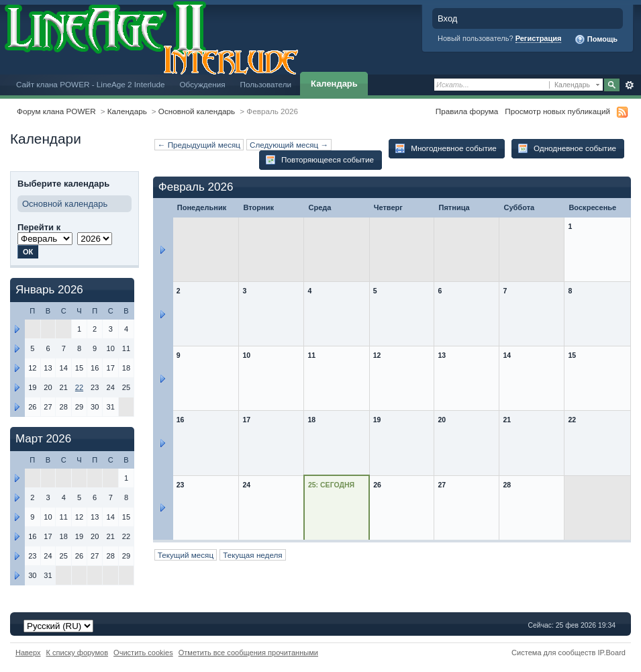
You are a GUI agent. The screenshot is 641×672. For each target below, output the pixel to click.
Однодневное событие (567, 148)
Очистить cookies (143, 653)
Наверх (28, 653)
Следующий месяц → (289, 145)
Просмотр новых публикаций (557, 111)
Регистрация (539, 38)
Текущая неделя (253, 555)
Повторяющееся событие (319, 160)
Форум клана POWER (56, 111)
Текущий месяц (186, 555)
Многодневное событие (446, 148)
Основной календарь (197, 111)
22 (79, 387)
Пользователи (266, 84)
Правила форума (467, 111)
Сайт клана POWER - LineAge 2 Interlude (90, 84)
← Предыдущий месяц (199, 145)
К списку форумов (78, 653)
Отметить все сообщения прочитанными (248, 653)
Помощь (596, 40)
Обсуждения (202, 84)
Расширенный (629, 85)
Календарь (334, 84)
